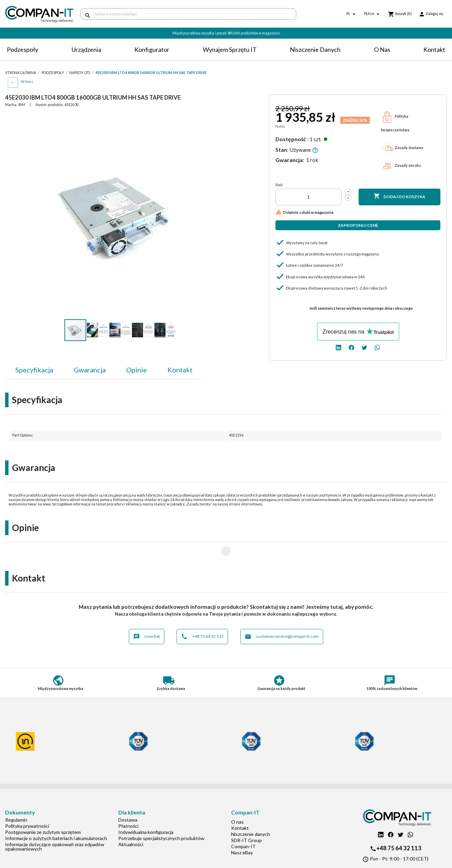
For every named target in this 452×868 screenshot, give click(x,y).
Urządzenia (86, 49)
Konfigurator (152, 49)
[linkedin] (338, 347)
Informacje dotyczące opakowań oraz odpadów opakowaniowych (55, 825)
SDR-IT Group (246, 818)
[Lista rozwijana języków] (352, 14)
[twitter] (364, 347)
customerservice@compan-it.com (282, 615)
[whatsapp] (377, 347)
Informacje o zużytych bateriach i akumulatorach (56, 816)
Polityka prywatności (27, 804)
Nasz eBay (242, 831)
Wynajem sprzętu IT (230, 49)
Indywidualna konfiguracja (146, 810)
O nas (382, 49)
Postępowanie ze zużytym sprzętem (43, 810)
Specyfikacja (34, 370)
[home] (38, 14)
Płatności (128, 804)
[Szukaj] (188, 14)
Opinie (137, 370)
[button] (217, 119)
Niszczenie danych (315, 49)
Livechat (147, 615)
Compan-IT (243, 825)
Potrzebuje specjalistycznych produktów (161, 816)
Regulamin (16, 798)
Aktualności (131, 822)
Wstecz (27, 82)
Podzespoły (22, 49)
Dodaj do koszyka (400, 196)
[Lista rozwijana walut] (373, 14)
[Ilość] (309, 197)
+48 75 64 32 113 (202, 615)
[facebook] (351, 347)
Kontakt (434, 49)
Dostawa (128, 798)
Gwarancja (90, 370)
